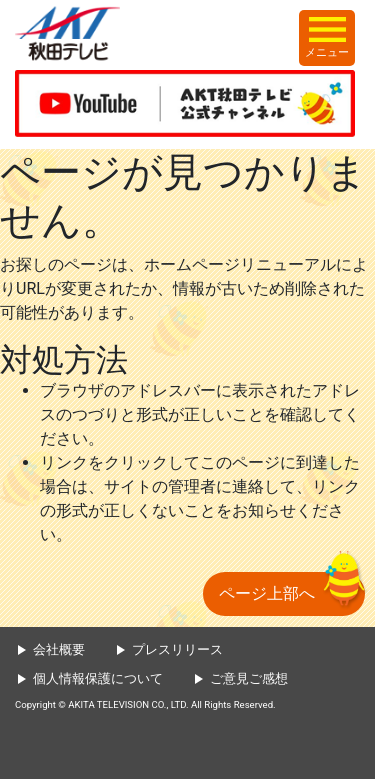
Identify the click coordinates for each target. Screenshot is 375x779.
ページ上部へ (267, 593)
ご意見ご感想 (249, 678)
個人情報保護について (98, 678)
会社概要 (59, 649)
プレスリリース (177, 649)
